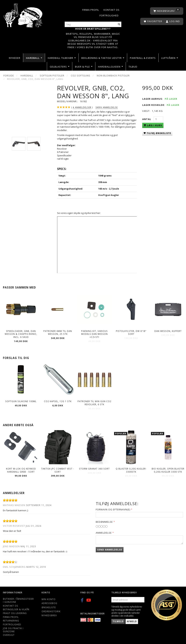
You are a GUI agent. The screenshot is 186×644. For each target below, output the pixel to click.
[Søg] (119, 24)
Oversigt (9, 635)
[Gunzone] (23, 14)
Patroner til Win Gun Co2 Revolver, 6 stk (94, 403)
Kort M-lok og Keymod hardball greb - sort (21, 470)
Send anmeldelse (110, 550)
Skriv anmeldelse (107, 107)
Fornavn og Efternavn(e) (113, 509)
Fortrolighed (109, 15)
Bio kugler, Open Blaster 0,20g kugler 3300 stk (168, 470)
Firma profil (91, 10)
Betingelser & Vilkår (16, 609)
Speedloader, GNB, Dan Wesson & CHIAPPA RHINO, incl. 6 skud (21, 334)
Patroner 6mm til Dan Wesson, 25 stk (58, 333)
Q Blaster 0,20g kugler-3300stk (131, 470)
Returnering (11, 621)
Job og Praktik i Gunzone (13, 630)
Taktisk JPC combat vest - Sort (58, 470)
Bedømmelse (104, 522)
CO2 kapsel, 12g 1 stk (58, 401)
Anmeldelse (104, 533)
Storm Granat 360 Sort (94, 469)
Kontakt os (112, 10)
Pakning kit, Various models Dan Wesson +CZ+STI (94, 334)
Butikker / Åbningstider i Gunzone (18, 600)
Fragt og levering (15, 613)
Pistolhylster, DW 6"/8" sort (131, 333)
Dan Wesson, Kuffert (168, 331)
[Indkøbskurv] (167, 11)
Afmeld (132, 621)
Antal (147, 119)
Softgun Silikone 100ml (21, 401)
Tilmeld (118, 621)
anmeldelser (82, 107)
